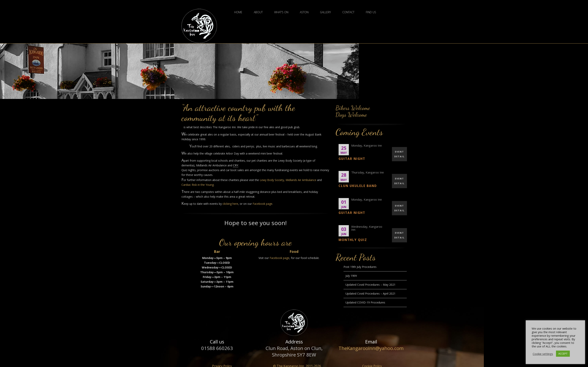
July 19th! (351, 276)
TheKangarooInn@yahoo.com (371, 348)
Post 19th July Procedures (360, 267)
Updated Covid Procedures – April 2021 (370, 294)
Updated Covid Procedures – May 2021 (370, 285)
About (258, 12)
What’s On (281, 12)
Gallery (325, 12)
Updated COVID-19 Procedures (365, 302)
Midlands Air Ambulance (301, 180)
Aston (304, 12)
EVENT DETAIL (399, 154)
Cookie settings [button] (543, 354)
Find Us (371, 12)
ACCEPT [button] (563, 354)
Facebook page (262, 204)
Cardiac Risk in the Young (198, 185)
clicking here (230, 204)
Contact (348, 12)
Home (238, 12)
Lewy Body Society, (272, 180)
